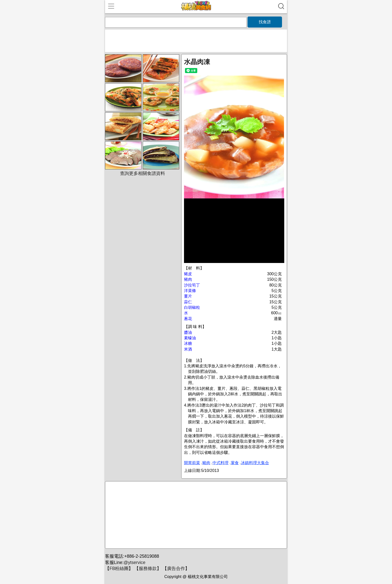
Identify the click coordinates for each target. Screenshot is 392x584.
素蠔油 (190, 338)
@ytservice (134, 562)
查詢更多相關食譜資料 (142, 173)
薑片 (188, 296)
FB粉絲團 (119, 568)
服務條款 (148, 568)
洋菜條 (190, 291)
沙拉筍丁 (192, 285)
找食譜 (265, 22)
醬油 (188, 332)
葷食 (235, 463)
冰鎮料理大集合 (255, 463)
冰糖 (188, 343)
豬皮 (188, 274)
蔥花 (188, 319)
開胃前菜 (192, 463)
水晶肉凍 (197, 62)
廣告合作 (176, 568)
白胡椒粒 (192, 307)
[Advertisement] (195, 515)
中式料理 (220, 463)
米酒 (188, 349)
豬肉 (188, 279)
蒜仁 (188, 302)
